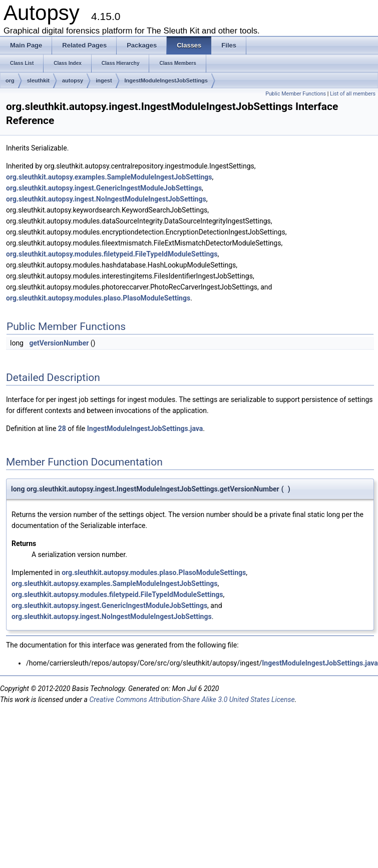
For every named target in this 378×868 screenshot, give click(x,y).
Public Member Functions (296, 94)
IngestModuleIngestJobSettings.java (145, 428)
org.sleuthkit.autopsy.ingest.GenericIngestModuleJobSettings (104, 188)
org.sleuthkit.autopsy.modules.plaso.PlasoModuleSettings (98, 298)
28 (62, 428)
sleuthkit (38, 80)
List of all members (353, 94)
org (10, 80)
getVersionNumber (59, 343)
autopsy (73, 80)
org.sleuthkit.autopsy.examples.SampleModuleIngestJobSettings (109, 177)
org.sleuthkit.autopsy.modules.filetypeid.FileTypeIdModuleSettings (112, 254)
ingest (104, 80)
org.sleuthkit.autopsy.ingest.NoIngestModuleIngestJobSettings (106, 199)
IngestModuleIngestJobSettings (166, 80)
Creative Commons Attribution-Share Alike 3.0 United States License (192, 699)
